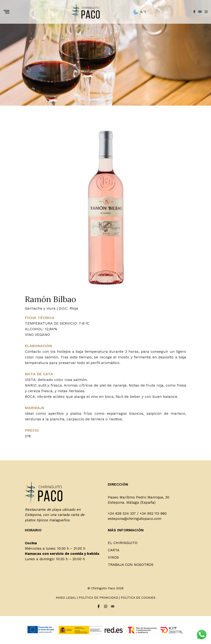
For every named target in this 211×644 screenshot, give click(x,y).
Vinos (113, 557)
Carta (114, 550)
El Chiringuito (123, 543)
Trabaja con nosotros (131, 565)
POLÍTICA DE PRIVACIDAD (98, 598)
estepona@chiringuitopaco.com (135, 519)
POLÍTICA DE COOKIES (138, 598)
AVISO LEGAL (66, 598)
